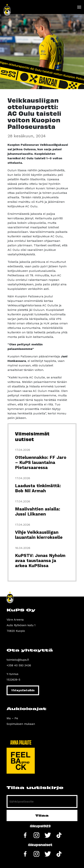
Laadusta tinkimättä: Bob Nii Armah (38, 488)
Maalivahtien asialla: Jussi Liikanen (38, 512)
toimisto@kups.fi (18, 660)
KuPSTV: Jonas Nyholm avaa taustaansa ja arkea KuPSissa (40, 561)
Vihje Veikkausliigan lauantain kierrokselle (39, 535)
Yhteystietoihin (23, 690)
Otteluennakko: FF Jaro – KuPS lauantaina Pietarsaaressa (41, 463)
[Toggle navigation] (79, 7)
